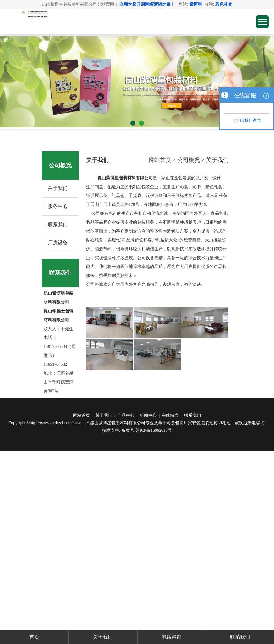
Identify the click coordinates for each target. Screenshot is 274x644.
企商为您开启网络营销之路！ (147, 4)
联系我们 (58, 225)
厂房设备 (58, 243)
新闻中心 (148, 415)
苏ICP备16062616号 (154, 430)
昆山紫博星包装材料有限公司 (118, 423)
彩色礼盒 (224, 4)
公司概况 (189, 160)
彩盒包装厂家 (179, 423)
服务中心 (58, 206)
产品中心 (126, 415)
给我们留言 (251, 120)
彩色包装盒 (203, 423)
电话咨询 (172, 637)
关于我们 (58, 188)
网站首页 (160, 160)
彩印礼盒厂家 (226, 423)
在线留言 (170, 415)
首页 (34, 637)
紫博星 (196, 4)
